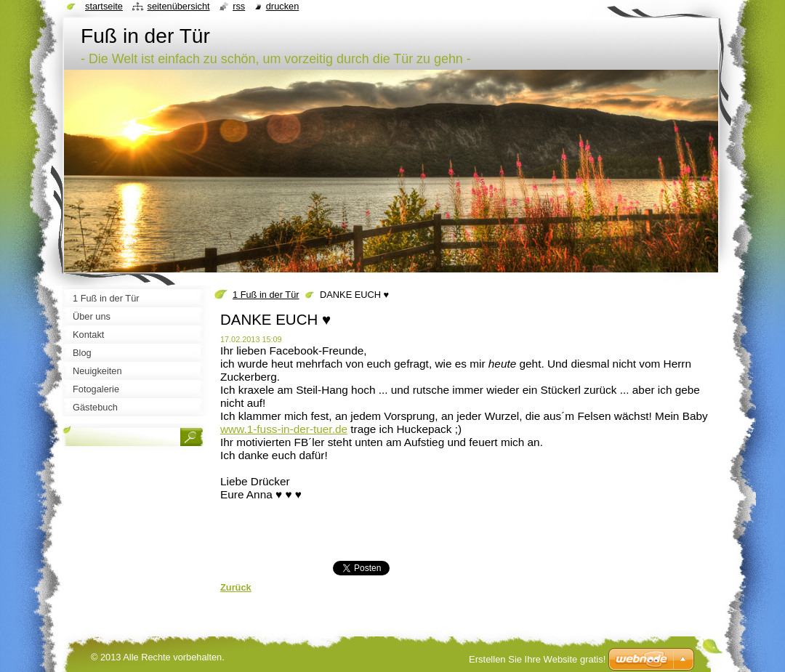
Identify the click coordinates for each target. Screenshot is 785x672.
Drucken (283, 6)
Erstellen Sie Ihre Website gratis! (537, 659)
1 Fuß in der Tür (266, 295)
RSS (239, 6)
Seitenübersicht (178, 6)
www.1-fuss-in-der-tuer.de (284, 429)
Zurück (236, 587)
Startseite (104, 6)
